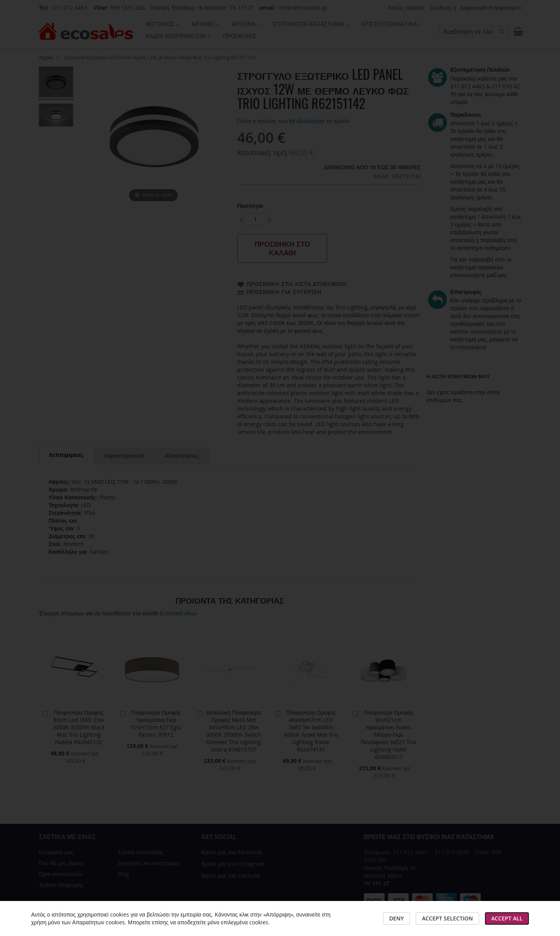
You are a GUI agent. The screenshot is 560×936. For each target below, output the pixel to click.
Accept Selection (447, 918)
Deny (396, 918)
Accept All (507, 918)
